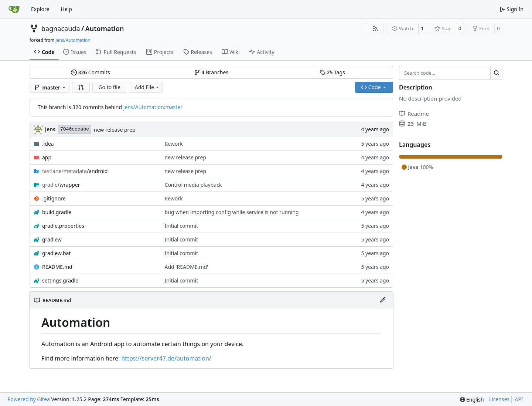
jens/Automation (73, 40)
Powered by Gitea (29, 399)
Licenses (499, 399)
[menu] (472, 400)
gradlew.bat (57, 253)
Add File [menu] (147, 87)
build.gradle (57, 212)
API (519, 399)
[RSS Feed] (375, 28)
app (47, 157)
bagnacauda (61, 28)
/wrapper (61, 185)
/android (75, 171)
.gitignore (54, 198)
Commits (91, 72)
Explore (40, 9)
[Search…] (496, 73)
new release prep (115, 130)
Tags (332, 72)
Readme (414, 114)
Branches (211, 72)
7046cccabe (75, 129)
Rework (174, 144)
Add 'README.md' (187, 267)
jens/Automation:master (153, 107)
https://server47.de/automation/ (166, 358)
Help (66, 9)
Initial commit (182, 226)
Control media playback (193, 185)
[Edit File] (383, 300)
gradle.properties (63, 226)
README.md (57, 267)
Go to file (109, 87)
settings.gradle (60, 280)
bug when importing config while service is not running (232, 212)
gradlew (52, 239)
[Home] (14, 9)
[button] (81, 87)
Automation (105, 28)
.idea (48, 144)
